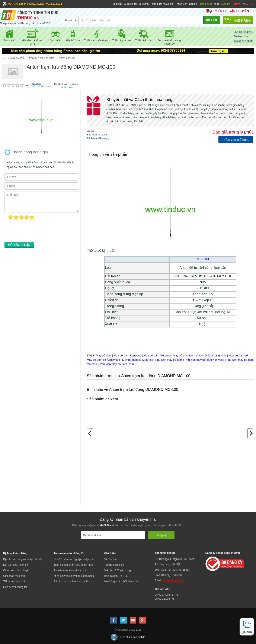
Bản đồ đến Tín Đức (116, 576)
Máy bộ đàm (104, 355)
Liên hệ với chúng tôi (15, 587)
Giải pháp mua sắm (14, 576)
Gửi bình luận (66, 87)
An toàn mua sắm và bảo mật (71, 570)
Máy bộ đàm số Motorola (138, 360)
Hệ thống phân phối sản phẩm (122, 581)
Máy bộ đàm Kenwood (128, 355)
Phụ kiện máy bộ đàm (169, 360)
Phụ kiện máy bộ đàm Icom (117, 364)
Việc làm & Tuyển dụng (118, 570)
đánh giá (37, 84)
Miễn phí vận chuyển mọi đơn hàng (74, 576)
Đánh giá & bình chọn (42, 86)
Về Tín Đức (111, 559)
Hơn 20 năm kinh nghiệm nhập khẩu (74, 559)
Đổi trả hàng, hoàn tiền (16, 565)
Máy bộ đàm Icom (184, 355)
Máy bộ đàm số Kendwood (103, 360)
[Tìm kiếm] (212, 20)
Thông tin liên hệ (165, 553)
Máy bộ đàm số (238, 355)
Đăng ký (225, 4)
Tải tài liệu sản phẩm (15, 581)
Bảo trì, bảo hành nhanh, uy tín (71, 581)
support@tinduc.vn (173, 580)
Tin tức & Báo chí (114, 565)
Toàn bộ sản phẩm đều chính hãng (74, 565)
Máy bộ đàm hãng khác (212, 355)
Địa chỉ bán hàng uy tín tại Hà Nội (22, 559)
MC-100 (203, 259)
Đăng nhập (206, 4)
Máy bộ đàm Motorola (157, 355)
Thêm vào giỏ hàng (236, 140)
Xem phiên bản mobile (132, 637)
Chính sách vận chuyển (17, 570)
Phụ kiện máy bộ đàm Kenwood (204, 360)
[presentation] (37, 232)
